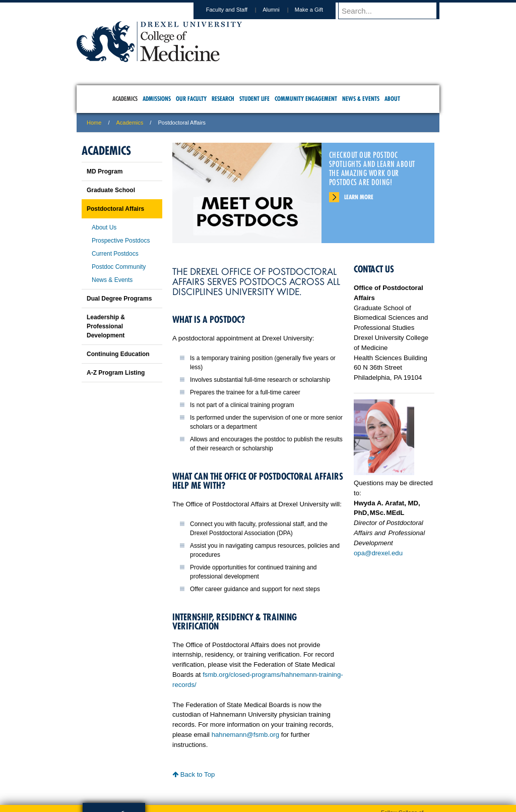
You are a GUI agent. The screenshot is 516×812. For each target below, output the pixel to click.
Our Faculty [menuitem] (191, 99)
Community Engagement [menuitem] (306, 99)
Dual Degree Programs (119, 299)
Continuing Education (118, 354)
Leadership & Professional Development (106, 326)
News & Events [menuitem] (361, 99)
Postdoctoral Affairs (115, 209)
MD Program (105, 171)
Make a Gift (318, 10)
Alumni (281, 10)
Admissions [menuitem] (157, 99)
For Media (189, 762)
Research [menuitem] (223, 99)
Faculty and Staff (236, 10)
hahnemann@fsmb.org (245, 735)
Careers (219, 762)
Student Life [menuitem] (254, 99)
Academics (130, 123)
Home (94, 123)
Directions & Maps (330, 762)
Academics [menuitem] (125, 99)
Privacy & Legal (255, 762)
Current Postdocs (115, 254)
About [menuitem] (392, 99)
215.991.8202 (392, 795)
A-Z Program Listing (116, 373)
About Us (104, 227)
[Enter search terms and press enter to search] (394, 11)
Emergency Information (249, 772)
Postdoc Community (119, 267)
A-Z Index (158, 762)
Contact (291, 762)
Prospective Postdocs (121, 241)
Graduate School (111, 190)
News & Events (112, 280)
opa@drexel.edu (378, 553)
